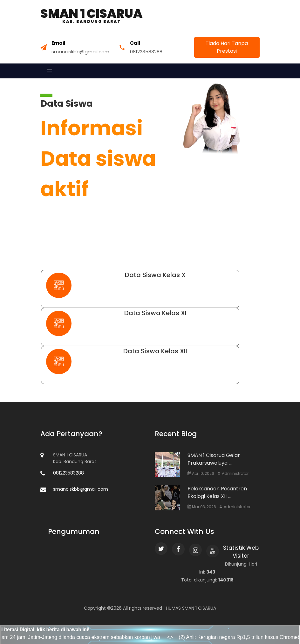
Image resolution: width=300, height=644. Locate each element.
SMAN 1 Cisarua (91, 16)
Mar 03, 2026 (202, 507)
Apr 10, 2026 (201, 473)
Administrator (233, 473)
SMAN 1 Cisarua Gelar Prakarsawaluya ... (214, 459)
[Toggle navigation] (48, 71)
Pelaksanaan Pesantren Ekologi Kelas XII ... (217, 492)
